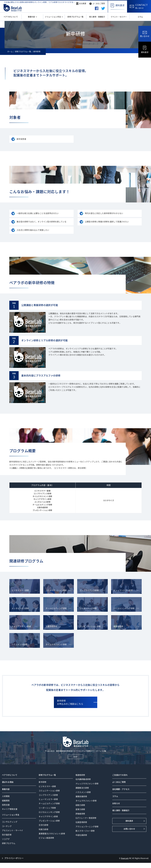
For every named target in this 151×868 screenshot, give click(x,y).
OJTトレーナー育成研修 (86, 818)
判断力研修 (44, 829)
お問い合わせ (129, 829)
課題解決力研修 (82, 788)
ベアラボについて (11, 17)
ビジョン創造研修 (46, 838)
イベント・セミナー (119, 17)
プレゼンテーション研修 (49, 821)
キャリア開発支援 (10, 809)
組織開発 (6, 801)
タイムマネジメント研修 (86, 801)
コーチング (7, 826)
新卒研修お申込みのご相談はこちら (70, 702)
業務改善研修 (81, 796)
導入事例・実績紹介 (97, 17)
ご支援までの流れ (120, 775)
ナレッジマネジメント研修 (87, 784)
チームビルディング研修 (49, 804)
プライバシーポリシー (14, 858)
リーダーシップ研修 (47, 808)
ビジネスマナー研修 (47, 786)
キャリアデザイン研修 (48, 817)
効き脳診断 (7, 835)
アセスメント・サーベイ (13, 830)
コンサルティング (10, 822)
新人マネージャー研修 (85, 831)
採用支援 (6, 805)
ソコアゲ (6, 839)
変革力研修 (80, 809)
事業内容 (32, 17)
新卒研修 (43, 782)
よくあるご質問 (99, 4)
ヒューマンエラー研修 (48, 799)
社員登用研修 (81, 822)
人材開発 (6, 796)
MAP (75, 757)
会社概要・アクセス (121, 789)
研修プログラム (9, 843)
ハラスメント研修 (83, 792)
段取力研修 (80, 805)
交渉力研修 (44, 825)
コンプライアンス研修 (48, 795)
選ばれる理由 (8, 782)
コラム (140, 17)
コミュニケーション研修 (49, 791)
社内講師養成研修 (83, 779)
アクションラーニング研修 (87, 827)
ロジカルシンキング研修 (49, 812)
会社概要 (83, 4)
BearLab (125, 858)
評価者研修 (80, 814)
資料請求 (145, 49)
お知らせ (116, 803)
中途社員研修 (81, 835)
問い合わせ (145, 34)
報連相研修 (80, 775)
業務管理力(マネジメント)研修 (52, 834)
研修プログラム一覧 (75, 17)
